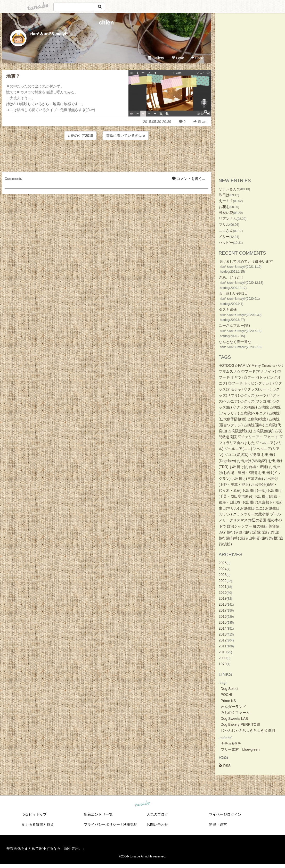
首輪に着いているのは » (126, 136)
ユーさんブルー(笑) (234, 326)
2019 (223, 598)
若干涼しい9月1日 (233, 293)
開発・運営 (218, 824)
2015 (223, 622)
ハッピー (226, 243)
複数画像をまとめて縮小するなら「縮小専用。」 (46, 848)
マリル (224, 224)
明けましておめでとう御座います (246, 261)
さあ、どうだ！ (231, 277)
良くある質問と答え (38, 824)
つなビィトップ (34, 814)
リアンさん (228, 219)
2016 (223, 616)
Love (178, 58)
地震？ (13, 76)
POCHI (226, 695)
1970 (223, 664)
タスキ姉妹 (228, 310)
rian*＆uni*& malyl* (49, 34)
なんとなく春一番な (235, 342)
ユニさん (226, 231)
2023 (223, 575)
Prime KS (228, 701)
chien (106, 23)
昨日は (224, 195)
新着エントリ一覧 (98, 814)
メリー (224, 237)
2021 (223, 587)
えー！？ (226, 201)
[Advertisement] (107, 155)
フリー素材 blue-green (240, 749)
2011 (223, 646)
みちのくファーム (235, 713)
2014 (223, 628)
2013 (223, 634)
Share (197, 58)
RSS (225, 766)
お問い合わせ (157, 824)
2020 (223, 592)
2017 (223, 610)
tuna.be (142, 804)
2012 (223, 640)
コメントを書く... (189, 179)
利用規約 (130, 824)
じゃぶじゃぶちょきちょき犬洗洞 (248, 730)
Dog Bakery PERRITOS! (240, 724)
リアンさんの (230, 189)
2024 (223, 569)
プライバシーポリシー (102, 824)
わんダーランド (233, 707)
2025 (223, 563)
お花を (224, 207)
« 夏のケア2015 (80, 136)
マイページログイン (225, 814)
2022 (223, 581)
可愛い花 (226, 213)
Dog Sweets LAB (234, 719)
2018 (223, 604)
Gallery (156, 58)
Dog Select (230, 689)
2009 (223, 658)
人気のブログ (157, 814)
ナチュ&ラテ (231, 744)
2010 (223, 652)
